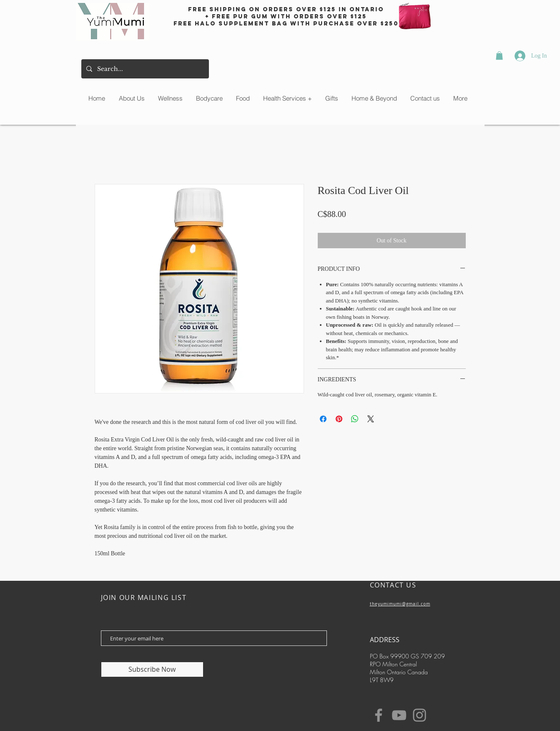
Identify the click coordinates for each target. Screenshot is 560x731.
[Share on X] (371, 419)
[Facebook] (379, 715)
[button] (499, 55)
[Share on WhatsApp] (355, 419)
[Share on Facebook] (323, 419)
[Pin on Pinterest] (339, 419)
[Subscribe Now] (152, 669)
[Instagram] (419, 715)
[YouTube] (399, 715)
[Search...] (144, 69)
